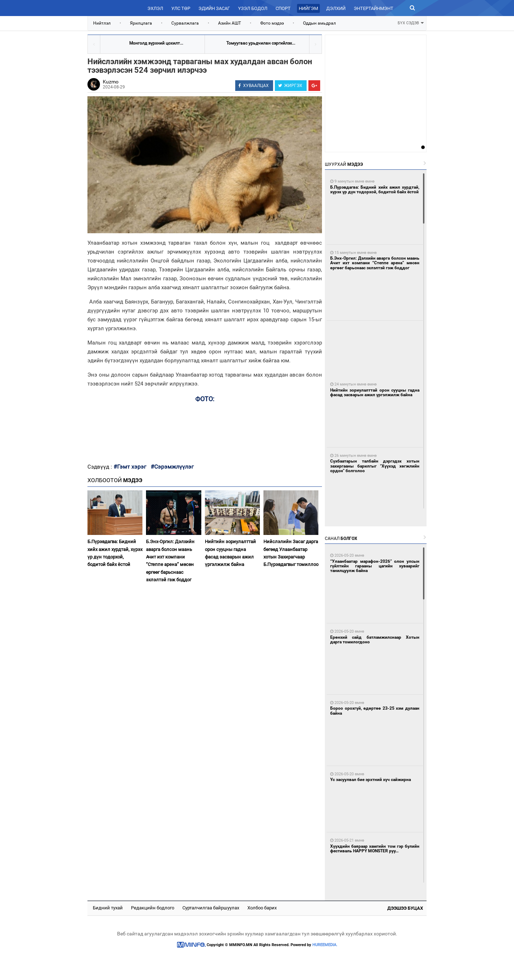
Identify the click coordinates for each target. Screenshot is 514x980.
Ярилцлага (141, 23)
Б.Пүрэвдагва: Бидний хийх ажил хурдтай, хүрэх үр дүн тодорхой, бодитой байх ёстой (115, 553)
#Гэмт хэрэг (130, 467)
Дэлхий (336, 8)
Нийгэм (308, 8)
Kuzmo (111, 82)
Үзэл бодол (253, 8)
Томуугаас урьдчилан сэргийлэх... (261, 43)
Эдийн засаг (214, 8)
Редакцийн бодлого (153, 908)
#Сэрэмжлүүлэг (172, 467)
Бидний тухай (108, 908)
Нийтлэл (102, 23)
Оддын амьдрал (319, 23)
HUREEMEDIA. (325, 945)
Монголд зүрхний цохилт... (156, 43)
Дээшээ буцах (405, 908)
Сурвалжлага (185, 23)
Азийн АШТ (230, 23)
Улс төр (181, 8)
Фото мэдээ (272, 23)
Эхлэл (155, 8)
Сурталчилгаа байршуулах (211, 908)
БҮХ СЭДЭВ (411, 22)
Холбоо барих (262, 908)
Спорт (283, 8)
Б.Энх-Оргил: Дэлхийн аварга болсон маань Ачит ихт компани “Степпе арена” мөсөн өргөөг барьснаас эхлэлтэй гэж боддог (170, 561)
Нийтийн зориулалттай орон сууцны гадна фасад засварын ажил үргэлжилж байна (230, 553)
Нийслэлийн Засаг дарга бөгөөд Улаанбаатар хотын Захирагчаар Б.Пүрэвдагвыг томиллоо (291, 553)
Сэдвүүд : (100, 467)
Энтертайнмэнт (374, 8)
